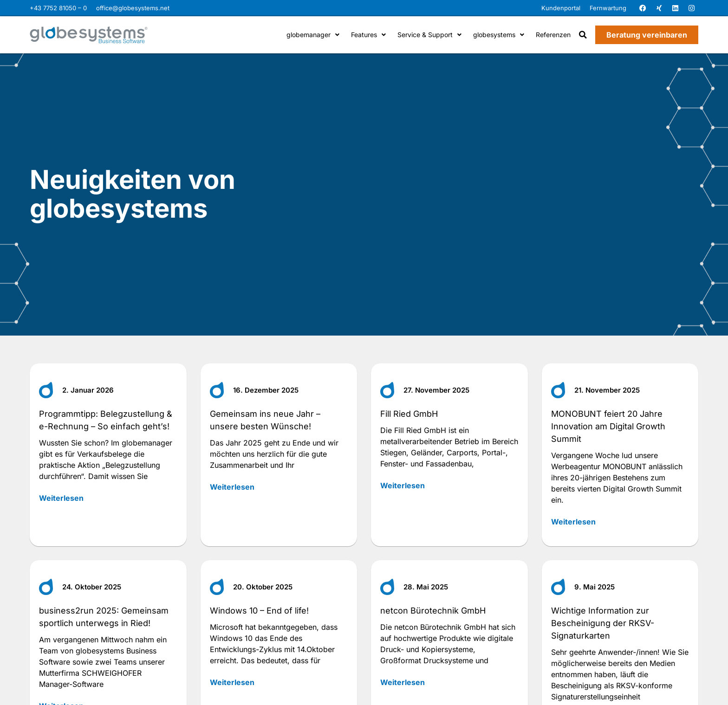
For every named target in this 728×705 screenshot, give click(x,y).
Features (368, 35)
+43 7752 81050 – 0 (58, 8)
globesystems (499, 35)
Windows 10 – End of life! (259, 611)
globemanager (313, 35)
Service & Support (429, 35)
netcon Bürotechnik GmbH (433, 611)
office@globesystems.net (133, 8)
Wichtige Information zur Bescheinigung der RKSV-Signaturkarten (603, 623)
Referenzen (553, 35)
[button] (583, 35)
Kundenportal (561, 8)
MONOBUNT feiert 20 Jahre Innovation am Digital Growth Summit (608, 426)
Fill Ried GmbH (409, 414)
